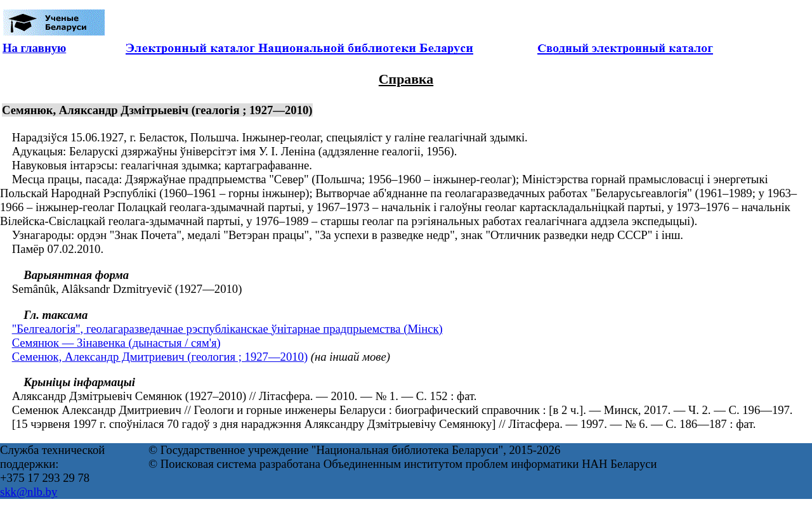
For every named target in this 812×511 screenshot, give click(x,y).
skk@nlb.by (29, 492)
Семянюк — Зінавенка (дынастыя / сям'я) (116, 343)
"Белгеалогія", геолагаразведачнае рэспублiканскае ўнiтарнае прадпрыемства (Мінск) (227, 329)
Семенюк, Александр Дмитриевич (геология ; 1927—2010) (160, 357)
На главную (34, 48)
